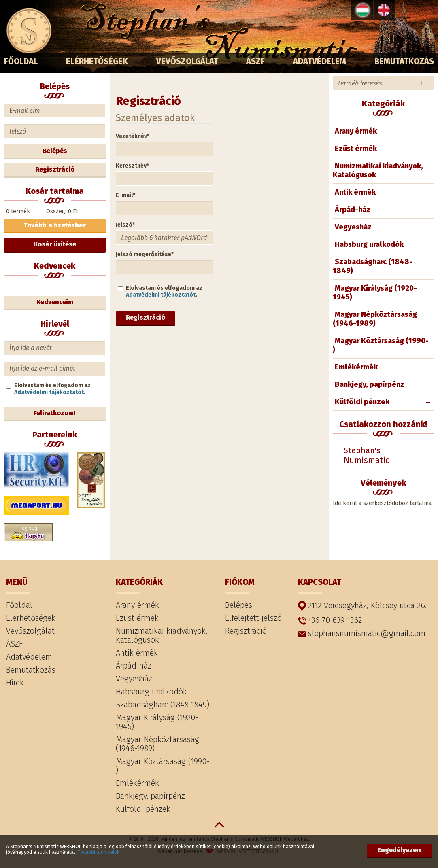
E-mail (125, 195)
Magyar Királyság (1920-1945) (375, 293)
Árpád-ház (353, 210)
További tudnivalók (99, 852)
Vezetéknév (133, 136)
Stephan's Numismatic (366, 455)
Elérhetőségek (97, 61)
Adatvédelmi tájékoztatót (161, 295)
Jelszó (125, 225)
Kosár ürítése (55, 244)
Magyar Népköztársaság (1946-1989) (375, 319)
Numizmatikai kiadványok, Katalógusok (378, 170)
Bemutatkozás (404, 61)
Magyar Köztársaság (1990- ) (381, 345)
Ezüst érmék (356, 149)
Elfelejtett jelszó (253, 618)
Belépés (55, 151)
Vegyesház (353, 227)
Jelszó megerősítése (145, 254)
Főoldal (21, 61)
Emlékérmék (356, 367)
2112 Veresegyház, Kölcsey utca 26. (362, 606)
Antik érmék (355, 192)
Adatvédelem (320, 61)
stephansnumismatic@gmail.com (362, 633)
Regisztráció (146, 317)
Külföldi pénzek (362, 402)
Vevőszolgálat (187, 61)
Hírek (15, 683)
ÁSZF (255, 61)
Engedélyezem (400, 850)
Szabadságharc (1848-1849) (373, 266)
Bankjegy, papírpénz (370, 384)
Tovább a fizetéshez (55, 225)
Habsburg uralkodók (369, 244)
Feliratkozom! (55, 413)
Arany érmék (356, 131)
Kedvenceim (55, 302)
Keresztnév (132, 166)
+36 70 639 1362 (330, 620)
